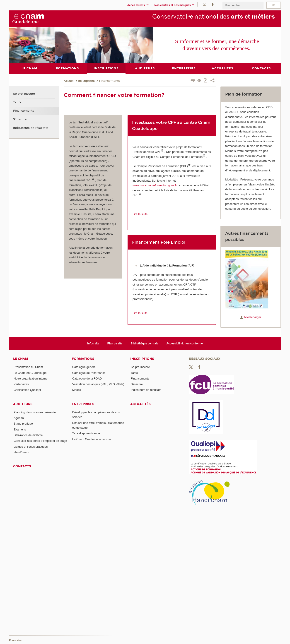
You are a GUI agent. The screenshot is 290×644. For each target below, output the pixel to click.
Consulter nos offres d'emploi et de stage (40, 441)
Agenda (19, 418)
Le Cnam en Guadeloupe (30, 373)
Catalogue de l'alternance (89, 373)
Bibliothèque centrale (144, 343)
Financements (109, 81)
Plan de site (115, 343)
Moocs (77, 390)
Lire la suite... (141, 214)
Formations (83, 359)
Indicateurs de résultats (31, 128)
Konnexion (16, 640)
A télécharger (251, 317)
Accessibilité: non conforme (185, 343)
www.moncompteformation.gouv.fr (155, 185)
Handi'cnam (21, 452)
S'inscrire (20, 119)
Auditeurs (23, 404)
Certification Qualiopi (27, 390)
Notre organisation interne (31, 378)
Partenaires (21, 384)
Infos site (93, 343)
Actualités (140, 404)
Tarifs (17, 102)
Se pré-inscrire (24, 94)
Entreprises (83, 404)
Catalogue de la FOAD (87, 378)
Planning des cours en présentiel (35, 412)
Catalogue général (84, 367)
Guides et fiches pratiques (31, 446)
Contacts (22, 466)
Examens (20, 429)
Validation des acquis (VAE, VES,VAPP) (98, 384)
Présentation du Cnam (28, 367)
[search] (243, 5)
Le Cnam (21, 359)
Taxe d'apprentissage (86, 433)
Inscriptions (87, 81)
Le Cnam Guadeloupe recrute (92, 439)
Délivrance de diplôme (28, 435)
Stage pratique (23, 424)
